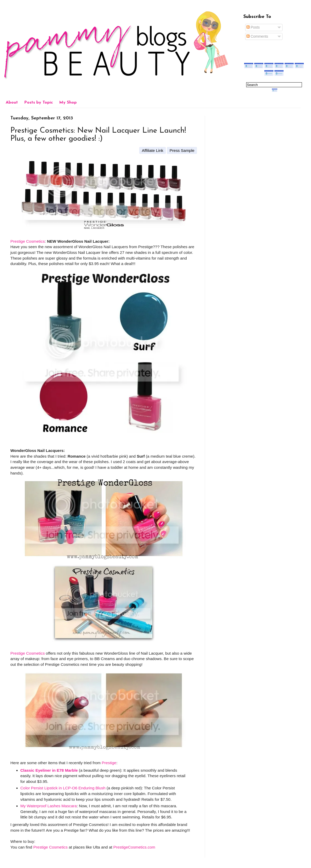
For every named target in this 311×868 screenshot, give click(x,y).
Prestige (109, 763)
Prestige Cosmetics (28, 241)
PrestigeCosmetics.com (134, 847)
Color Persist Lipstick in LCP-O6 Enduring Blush (63, 788)
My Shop (68, 103)
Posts (253, 27)
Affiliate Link (153, 150)
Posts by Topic (38, 103)
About (12, 103)
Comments (257, 36)
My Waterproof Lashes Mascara (49, 806)
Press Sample (182, 150)
